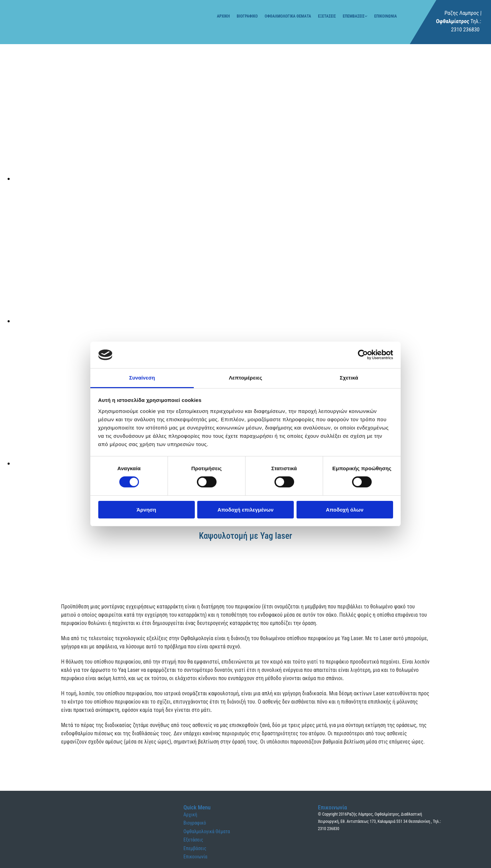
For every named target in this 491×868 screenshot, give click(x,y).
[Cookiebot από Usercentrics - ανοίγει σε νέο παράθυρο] (363, 355)
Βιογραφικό (247, 16)
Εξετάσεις (327, 16)
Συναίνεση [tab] (142, 378)
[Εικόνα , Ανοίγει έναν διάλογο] (221, 179)
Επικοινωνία (385, 16)
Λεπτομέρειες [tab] (246, 378)
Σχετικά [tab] (349, 378)
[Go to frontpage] (31, 29)
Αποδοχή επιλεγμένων (246, 510)
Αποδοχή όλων (345, 510)
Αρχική (223, 16)
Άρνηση (146, 510)
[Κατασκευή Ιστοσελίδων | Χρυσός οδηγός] (323, 855)
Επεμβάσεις (354, 16)
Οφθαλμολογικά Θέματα (288, 16)
